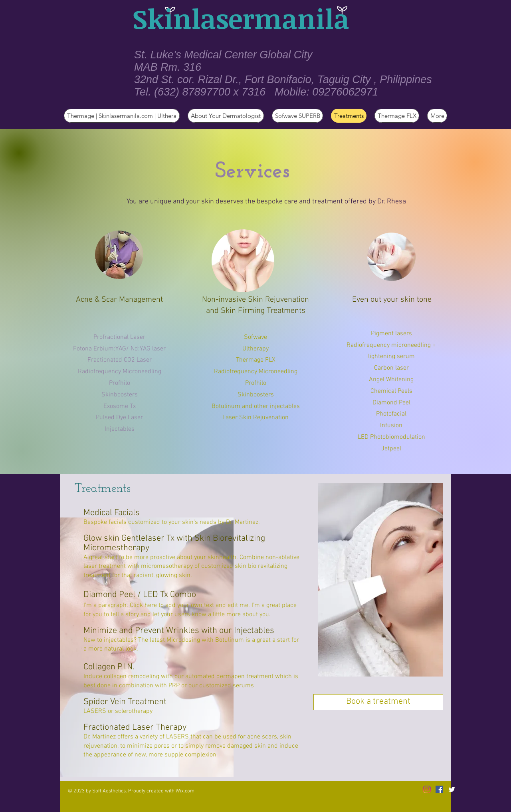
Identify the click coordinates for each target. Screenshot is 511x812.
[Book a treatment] (378, 702)
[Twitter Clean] (452, 789)
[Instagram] (427, 789)
